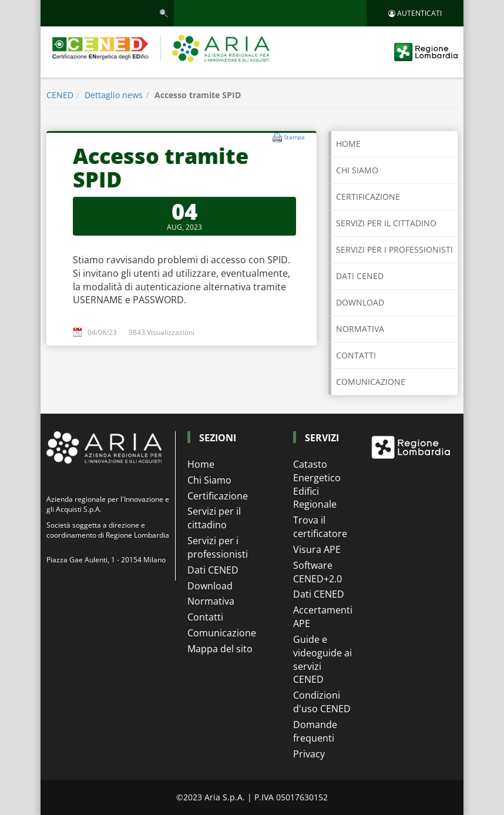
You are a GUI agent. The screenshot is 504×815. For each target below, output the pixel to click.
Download (210, 586)
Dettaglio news (114, 95)
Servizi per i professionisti (218, 547)
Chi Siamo (209, 480)
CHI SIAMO (357, 170)
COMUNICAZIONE (371, 382)
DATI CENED (360, 276)
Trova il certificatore (320, 527)
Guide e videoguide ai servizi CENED (322, 660)
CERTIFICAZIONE (368, 197)
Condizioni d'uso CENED (322, 702)
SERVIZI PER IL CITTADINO (386, 223)
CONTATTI (356, 355)
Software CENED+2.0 (317, 572)
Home (348, 144)
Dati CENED (213, 570)
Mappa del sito (220, 649)
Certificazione (218, 496)
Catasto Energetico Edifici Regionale (317, 484)
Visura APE (317, 549)
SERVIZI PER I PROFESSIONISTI (394, 249)
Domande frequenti (315, 731)
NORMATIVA (360, 329)
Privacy (309, 754)
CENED (60, 95)
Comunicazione (222, 633)
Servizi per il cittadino (214, 518)
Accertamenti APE (322, 617)
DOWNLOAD (360, 302)
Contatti (205, 617)
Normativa (211, 601)
